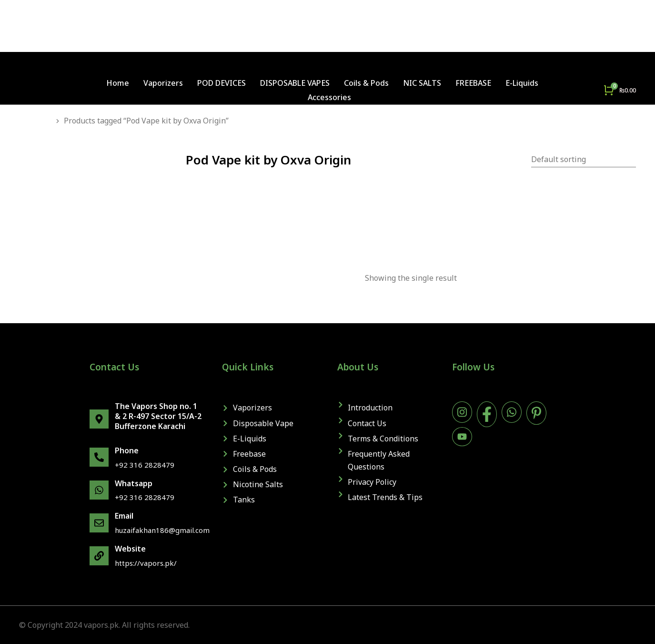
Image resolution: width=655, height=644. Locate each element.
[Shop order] (584, 160)
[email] (99, 523)
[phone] (99, 457)
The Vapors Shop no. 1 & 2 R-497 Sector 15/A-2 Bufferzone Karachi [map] (158, 416)
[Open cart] (620, 90)
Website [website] (130, 549)
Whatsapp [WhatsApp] (134, 483)
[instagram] (462, 412)
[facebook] (487, 414)
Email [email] (124, 516)
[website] (99, 556)
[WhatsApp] (99, 490)
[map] (99, 419)
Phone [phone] (127, 450)
